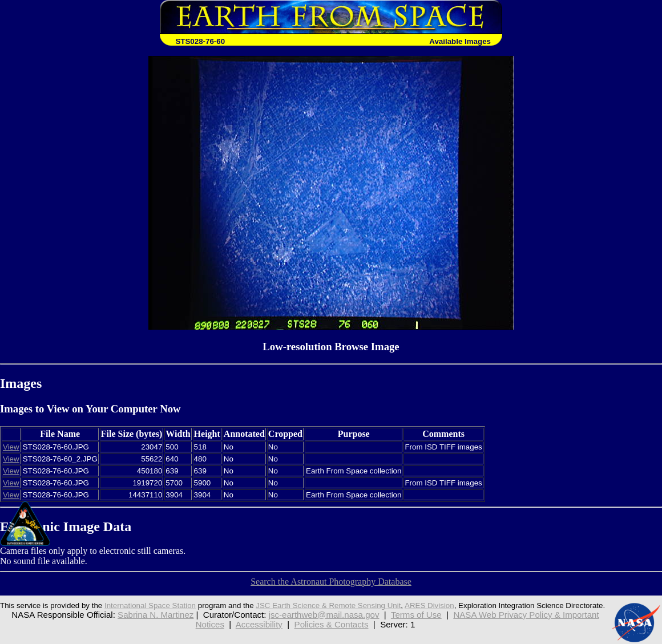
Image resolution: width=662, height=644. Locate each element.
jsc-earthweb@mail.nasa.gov (324, 615)
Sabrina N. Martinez (156, 615)
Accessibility (259, 624)
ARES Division (429, 605)
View (11, 447)
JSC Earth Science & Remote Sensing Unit (328, 605)
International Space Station (150, 605)
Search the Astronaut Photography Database (331, 582)
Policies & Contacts (332, 624)
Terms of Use (416, 615)
